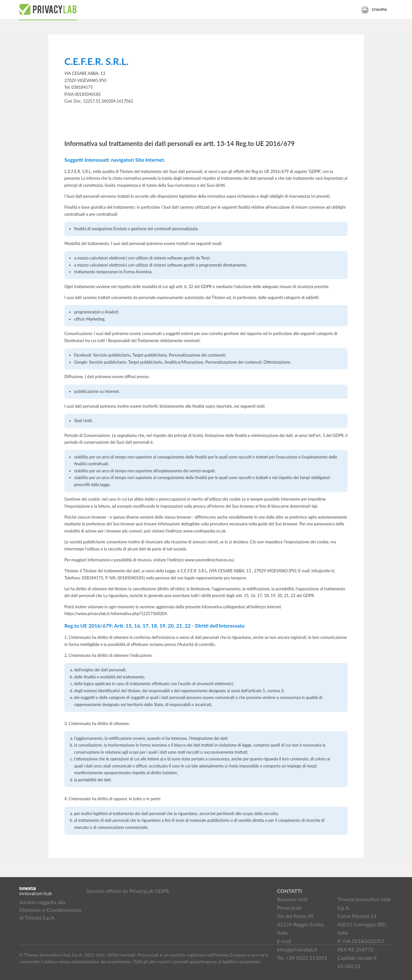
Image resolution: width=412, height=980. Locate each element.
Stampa (374, 9)
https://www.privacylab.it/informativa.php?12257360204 (116, 614)
